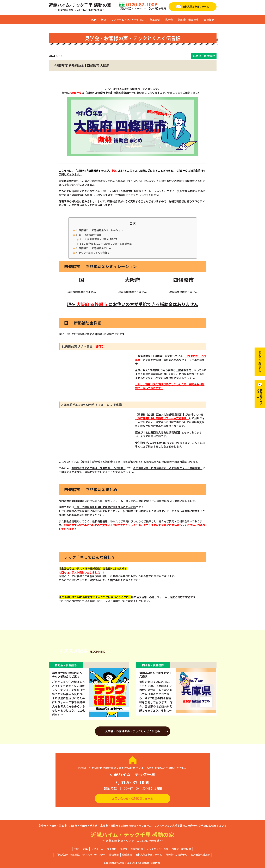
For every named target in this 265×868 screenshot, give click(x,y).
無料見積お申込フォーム (149, 854)
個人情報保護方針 (200, 854)
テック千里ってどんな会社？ (94, 253)
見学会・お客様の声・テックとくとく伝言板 (133, 731)
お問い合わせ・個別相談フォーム (133, 798)
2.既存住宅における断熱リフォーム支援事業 (108, 244)
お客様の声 (137, 849)
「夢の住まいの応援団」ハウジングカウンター (80, 854)
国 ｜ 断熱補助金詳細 (90, 235)
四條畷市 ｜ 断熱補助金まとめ (95, 248)
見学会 (169, 20)
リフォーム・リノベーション (128, 20)
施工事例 (155, 20)
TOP (93, 20)
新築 (103, 20)
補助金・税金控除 (188, 20)
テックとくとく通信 (157, 849)
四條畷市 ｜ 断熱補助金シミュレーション (101, 230)
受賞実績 (127, 854)
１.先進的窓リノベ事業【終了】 (101, 239)
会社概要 (209, 20)
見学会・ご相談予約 (176, 854)
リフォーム (97, 849)
